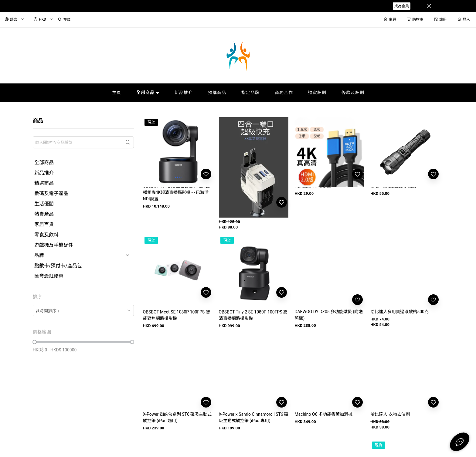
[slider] (35, 342)
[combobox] (83, 310)
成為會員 (402, 6)
